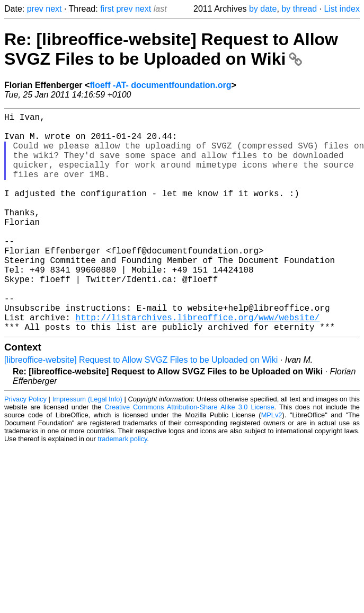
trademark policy (122, 488)
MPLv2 (272, 464)
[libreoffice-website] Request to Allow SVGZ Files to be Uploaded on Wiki (141, 409)
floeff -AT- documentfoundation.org (160, 85)
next (54, 9)
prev (35, 9)
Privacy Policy (25, 448)
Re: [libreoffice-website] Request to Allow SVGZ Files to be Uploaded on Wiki (171, 49)
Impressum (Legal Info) (87, 448)
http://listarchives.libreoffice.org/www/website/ (197, 364)
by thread (299, 9)
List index (342, 9)
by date (263, 9)
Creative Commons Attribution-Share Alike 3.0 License (189, 456)
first (107, 9)
